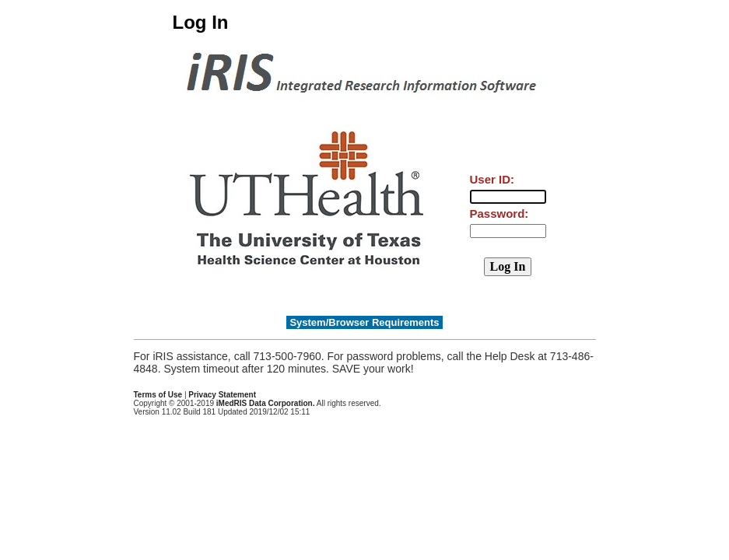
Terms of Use (158, 395)
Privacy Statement (222, 395)
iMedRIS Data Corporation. (266, 403)
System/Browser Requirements (364, 322)
